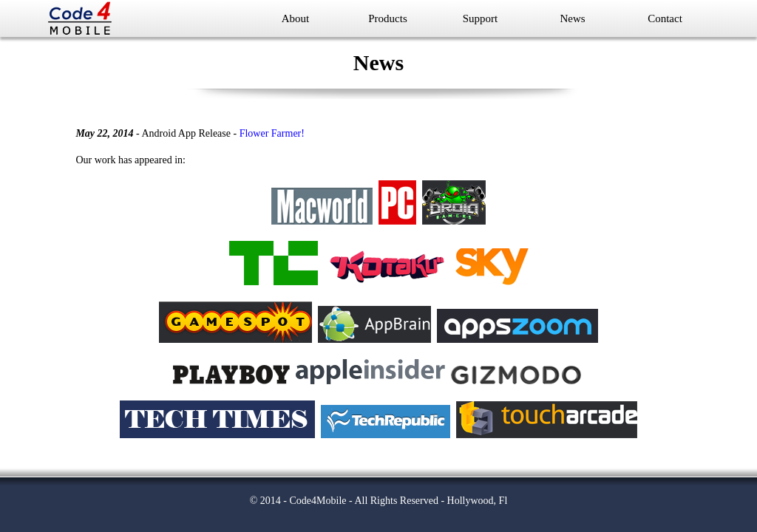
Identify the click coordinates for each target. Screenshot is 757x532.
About (296, 18)
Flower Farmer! (272, 133)
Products (388, 18)
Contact (665, 18)
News (572, 18)
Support (481, 18)
